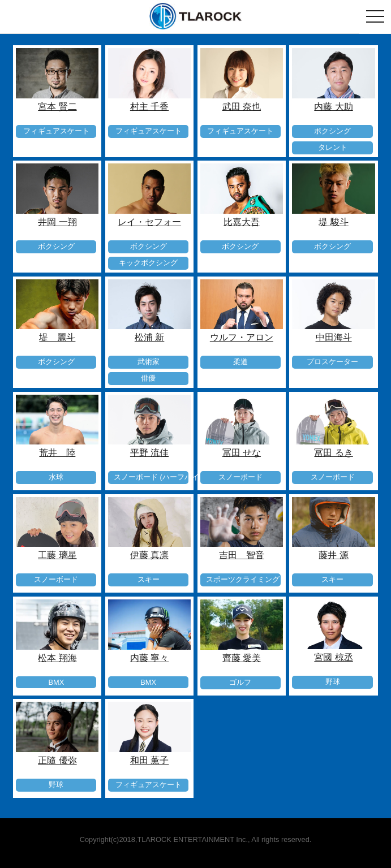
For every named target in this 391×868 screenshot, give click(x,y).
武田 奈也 (242, 107)
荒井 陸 (57, 453)
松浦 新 (149, 337)
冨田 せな (242, 453)
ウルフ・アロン (242, 337)
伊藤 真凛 (149, 555)
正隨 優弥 (57, 760)
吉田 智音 (242, 555)
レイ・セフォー (149, 222)
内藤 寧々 (149, 658)
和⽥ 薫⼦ (149, 760)
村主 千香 (149, 107)
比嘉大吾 (242, 222)
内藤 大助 (333, 107)
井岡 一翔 (57, 222)
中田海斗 (334, 337)
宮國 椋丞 (333, 657)
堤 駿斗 (333, 222)
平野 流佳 (149, 453)
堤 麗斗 (57, 337)
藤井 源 (333, 555)
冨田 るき (333, 453)
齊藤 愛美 (242, 658)
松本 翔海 (57, 658)
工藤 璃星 (57, 555)
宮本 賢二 (57, 107)
